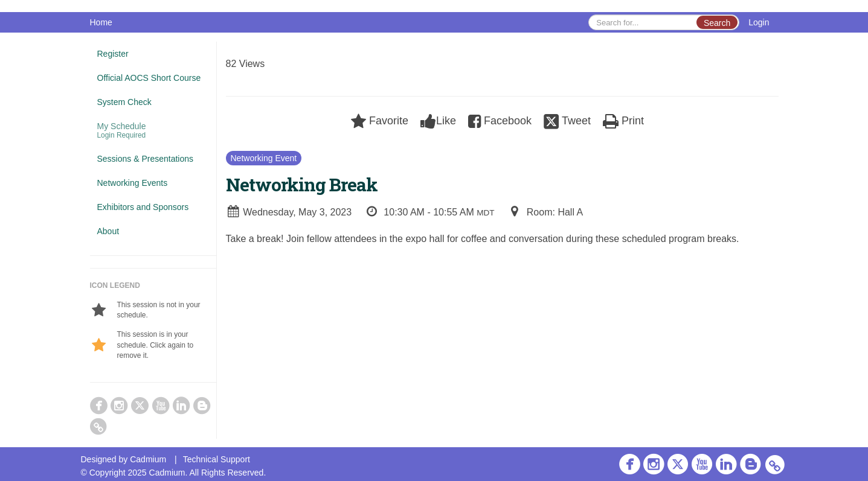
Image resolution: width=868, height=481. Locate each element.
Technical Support (217, 459)
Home (101, 22)
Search (717, 23)
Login (759, 22)
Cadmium (148, 459)
